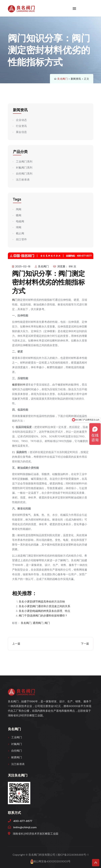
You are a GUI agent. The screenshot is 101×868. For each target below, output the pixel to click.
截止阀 (20, 233)
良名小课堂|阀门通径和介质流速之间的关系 (45, 606)
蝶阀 (19, 215)
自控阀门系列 (24, 174)
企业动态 (21, 120)
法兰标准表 (23, 180)
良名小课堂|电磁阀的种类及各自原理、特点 (45, 611)
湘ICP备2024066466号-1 (73, 855)
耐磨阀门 (17, 757)
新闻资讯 (76, 79)
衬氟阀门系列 (24, 168)
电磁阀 (20, 221)
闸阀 (19, 209)
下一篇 (85, 644)
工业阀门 (17, 737)
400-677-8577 (23, 821)
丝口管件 (21, 239)
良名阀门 (62, 79)
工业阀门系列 (24, 162)
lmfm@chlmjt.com (25, 827)
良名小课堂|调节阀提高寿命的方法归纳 (42, 602)
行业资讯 (21, 126)
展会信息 (21, 132)
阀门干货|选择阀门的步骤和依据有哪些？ (43, 616)
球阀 (19, 227)
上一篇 (16, 644)
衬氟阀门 (17, 744)
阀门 (15, 300)
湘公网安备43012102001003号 (52, 861)
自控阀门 (17, 751)
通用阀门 (38, 623)
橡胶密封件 (19, 385)
